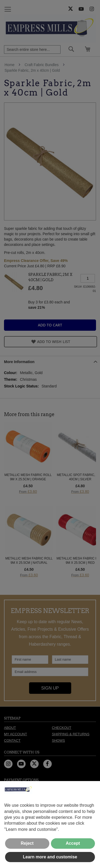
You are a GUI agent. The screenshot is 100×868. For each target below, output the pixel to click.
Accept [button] (73, 843)
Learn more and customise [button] (50, 857)
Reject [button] (27, 843)
